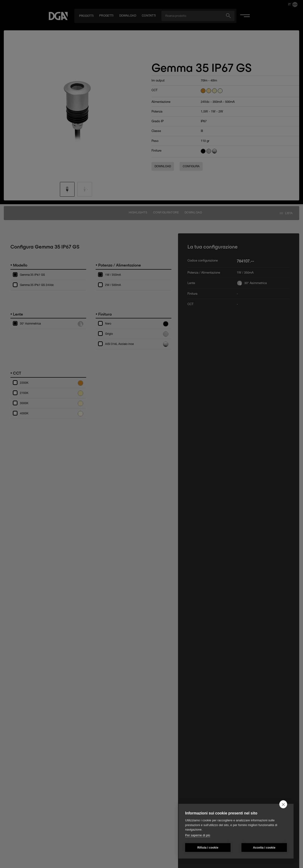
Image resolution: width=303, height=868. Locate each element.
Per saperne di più (198, 835)
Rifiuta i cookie (208, 848)
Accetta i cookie (264, 848)
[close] (283, 804)
